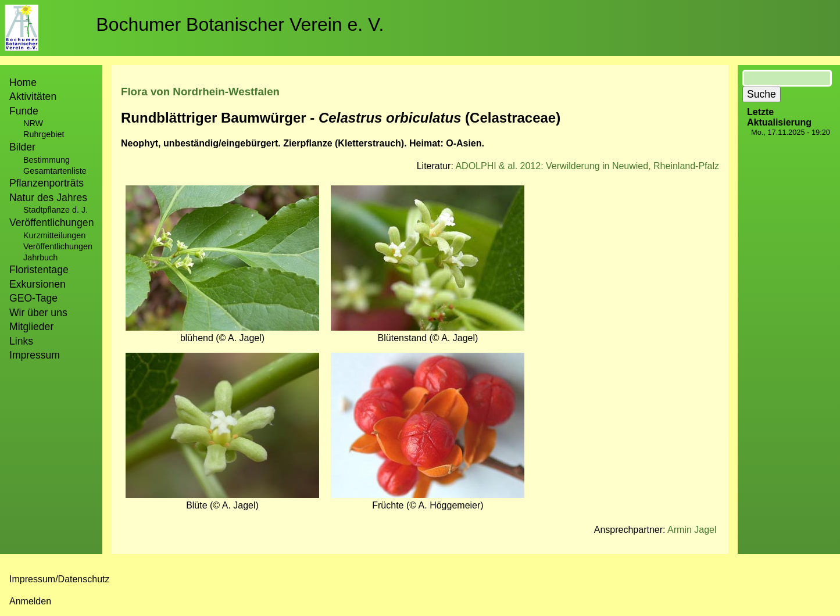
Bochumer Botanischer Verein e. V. (240, 24)
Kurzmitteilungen (54, 235)
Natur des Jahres (48, 198)
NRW (33, 123)
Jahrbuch (40, 257)
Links (21, 341)
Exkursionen (37, 284)
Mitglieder (31, 327)
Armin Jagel (692, 530)
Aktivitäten (33, 96)
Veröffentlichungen (58, 246)
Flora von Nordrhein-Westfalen (200, 92)
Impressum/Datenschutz (60, 579)
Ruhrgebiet (44, 134)
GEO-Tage (33, 298)
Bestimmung (47, 160)
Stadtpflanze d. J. (56, 210)
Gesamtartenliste (55, 171)
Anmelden (30, 601)
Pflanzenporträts (47, 183)
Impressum (35, 355)
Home (23, 83)
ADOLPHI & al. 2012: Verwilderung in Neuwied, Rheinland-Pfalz (587, 166)
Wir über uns (38, 313)
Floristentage (39, 270)
